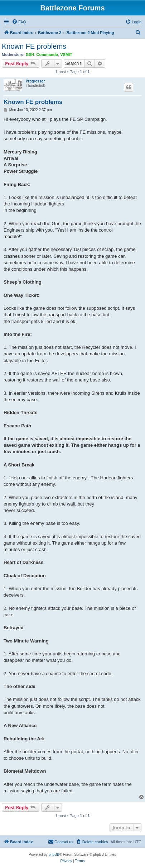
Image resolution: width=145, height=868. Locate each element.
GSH (30, 54)
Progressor (35, 81)
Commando (47, 54)
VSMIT (66, 54)
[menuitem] (19, 22)
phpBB (54, 855)
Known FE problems (34, 46)
